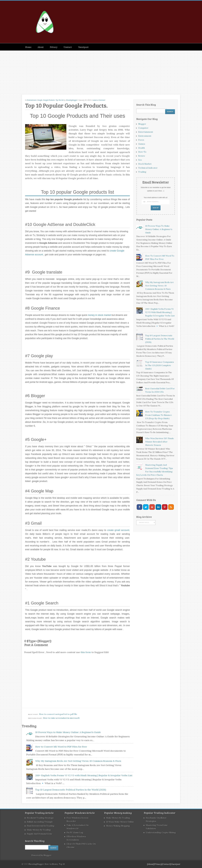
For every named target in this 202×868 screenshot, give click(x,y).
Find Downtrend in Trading (41, 826)
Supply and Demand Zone (40, 834)
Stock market (145, 164)
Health (142, 148)
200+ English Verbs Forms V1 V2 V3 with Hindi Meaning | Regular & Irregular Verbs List (84, 775)
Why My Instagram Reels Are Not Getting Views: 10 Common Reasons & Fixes (78, 761)
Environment (145, 136)
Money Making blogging (118, 826)
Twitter (146, 507)
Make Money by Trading (39, 830)
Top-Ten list (59, 100)
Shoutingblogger (72, 100)
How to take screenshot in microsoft (61, 718)
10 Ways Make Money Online (120, 822)
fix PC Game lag (75, 832)
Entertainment (32, 100)
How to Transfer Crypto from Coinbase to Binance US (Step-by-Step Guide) (158, 415)
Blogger (142, 124)
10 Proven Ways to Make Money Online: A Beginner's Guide (68, 732)
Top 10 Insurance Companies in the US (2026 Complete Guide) (160, 365)
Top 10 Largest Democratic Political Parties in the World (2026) (71, 790)
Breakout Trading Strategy (40, 818)
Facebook (139, 507)
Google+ (152, 507)
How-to (142, 152)
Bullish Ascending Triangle (40, 822)
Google (40, 100)
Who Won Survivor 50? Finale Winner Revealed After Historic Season (159, 442)
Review (142, 156)
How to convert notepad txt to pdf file (58, 714)
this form (86, 652)
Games (142, 144)
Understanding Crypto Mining (161, 832)
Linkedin (158, 507)
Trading (142, 172)
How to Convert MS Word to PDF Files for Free (61, 747)
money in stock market (100, 315)
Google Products (49, 100)
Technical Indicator (148, 168)
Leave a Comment (99, 100)
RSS (171, 507)
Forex (141, 140)
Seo (140, 160)
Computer (143, 128)
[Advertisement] (101, 70)
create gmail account (118, 530)
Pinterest (165, 507)
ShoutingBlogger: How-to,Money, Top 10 (47, 864)
